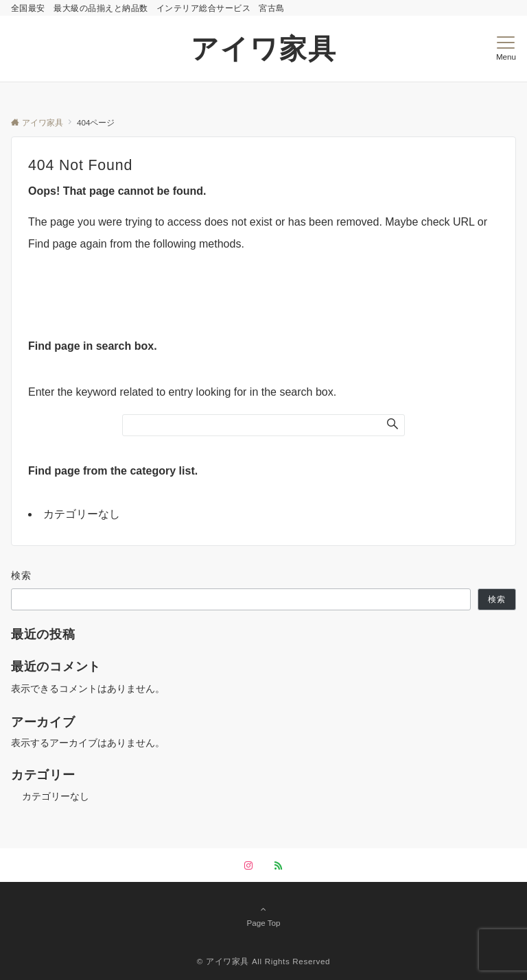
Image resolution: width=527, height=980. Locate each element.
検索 (22, 575)
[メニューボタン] (506, 49)
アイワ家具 (264, 49)
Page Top (263, 916)
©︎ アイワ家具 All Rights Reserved (263, 961)
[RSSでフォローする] (279, 866)
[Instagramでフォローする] (248, 866)
